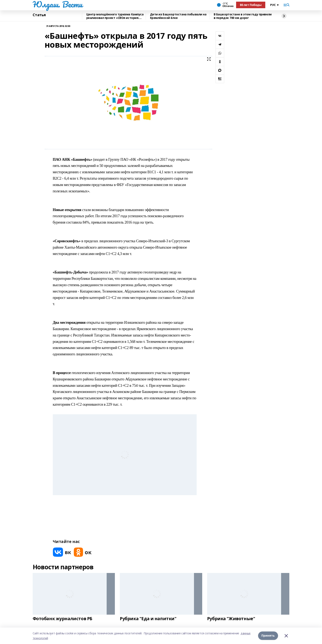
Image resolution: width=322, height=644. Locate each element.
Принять (268, 636)
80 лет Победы (251, 5)
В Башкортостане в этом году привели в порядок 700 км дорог (243, 16)
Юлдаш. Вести (58, 4)
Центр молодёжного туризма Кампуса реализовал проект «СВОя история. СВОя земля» (115, 16)
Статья (39, 15)
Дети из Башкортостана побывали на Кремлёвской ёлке (178, 16)
